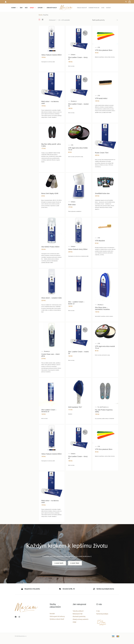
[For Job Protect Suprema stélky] (105, 391)
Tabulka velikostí (78, 611)
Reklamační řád (78, 614)
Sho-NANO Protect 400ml (50, 247)
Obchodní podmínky (79, 616)
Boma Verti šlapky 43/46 (50, 193)
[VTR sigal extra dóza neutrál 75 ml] (105, 331)
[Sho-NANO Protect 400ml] (52, 230)
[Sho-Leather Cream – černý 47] (79, 38)
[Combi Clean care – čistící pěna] (52, 335)
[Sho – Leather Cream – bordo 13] (79, 283)
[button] (126, 2)
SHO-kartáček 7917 (75, 407)
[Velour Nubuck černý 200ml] (79, 230)
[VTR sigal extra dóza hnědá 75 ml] (79, 132)
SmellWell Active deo (102, 193)
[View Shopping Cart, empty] (130, 2)
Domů (40, 15)
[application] (17, 8)
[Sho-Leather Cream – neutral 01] (79, 85)
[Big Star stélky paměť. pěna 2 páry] (52, 132)
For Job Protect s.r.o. (103, 407)
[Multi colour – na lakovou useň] (52, 85)
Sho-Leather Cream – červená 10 (49, 411)
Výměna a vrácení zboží (57, 619)
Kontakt (52, 614)
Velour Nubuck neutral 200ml (51, 55)
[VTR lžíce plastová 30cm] (105, 35)
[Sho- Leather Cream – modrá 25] (79, 335)
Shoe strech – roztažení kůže (51, 298)
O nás (98, 611)
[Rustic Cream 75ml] (105, 136)
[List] (43, 20)
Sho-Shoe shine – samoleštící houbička (102, 308)
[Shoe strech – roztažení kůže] (52, 281)
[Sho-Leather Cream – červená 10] (52, 392)
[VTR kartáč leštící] (105, 82)
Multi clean (72, 205)
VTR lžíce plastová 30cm (104, 50)
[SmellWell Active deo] (105, 181)
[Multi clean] (79, 186)
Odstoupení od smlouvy (57, 616)
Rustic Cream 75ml (102, 153)
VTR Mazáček (100, 241)
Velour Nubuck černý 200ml (78, 249)
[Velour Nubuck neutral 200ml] (52, 38)
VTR (99, 47)
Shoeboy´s (74, 101)
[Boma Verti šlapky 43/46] (52, 181)
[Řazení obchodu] (105, 20)
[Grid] (39, 20)
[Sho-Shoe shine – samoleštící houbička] (105, 285)
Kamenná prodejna (102, 614)
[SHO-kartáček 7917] (79, 391)
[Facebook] (16, 617)
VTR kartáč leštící (101, 98)
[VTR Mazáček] (105, 226)
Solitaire (73, 55)
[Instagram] (19, 617)
